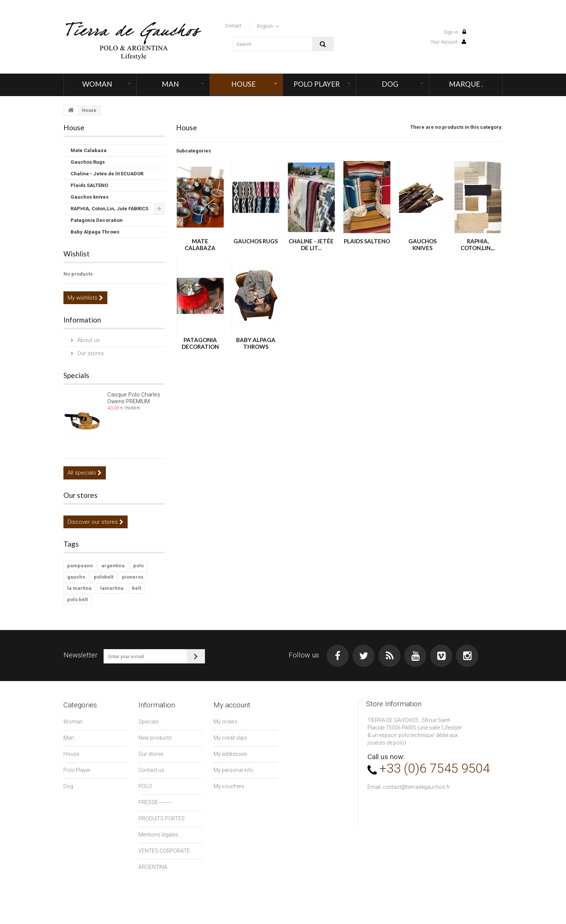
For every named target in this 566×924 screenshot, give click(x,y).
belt (137, 588)
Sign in (455, 32)
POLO (145, 786)
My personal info (233, 770)
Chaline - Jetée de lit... (311, 244)
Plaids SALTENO (89, 185)
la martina (79, 588)
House (243, 84)
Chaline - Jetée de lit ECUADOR (107, 174)
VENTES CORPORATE (164, 851)
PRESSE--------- (155, 802)
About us (88, 340)
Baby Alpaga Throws (95, 232)
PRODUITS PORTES (162, 818)
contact (233, 26)
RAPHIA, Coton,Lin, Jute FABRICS (109, 209)
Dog (390, 84)
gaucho (76, 577)
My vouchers (229, 786)
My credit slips (230, 738)
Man (170, 84)
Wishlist (77, 254)
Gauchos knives (90, 197)
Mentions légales (158, 835)
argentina (113, 566)
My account (232, 705)
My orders (226, 722)
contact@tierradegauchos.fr (416, 787)
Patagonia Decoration (97, 220)
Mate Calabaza (89, 150)
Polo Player (317, 84)
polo (138, 566)
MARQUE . (466, 84)
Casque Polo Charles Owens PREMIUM (134, 398)
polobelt (104, 577)
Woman (97, 84)
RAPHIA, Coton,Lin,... (478, 244)
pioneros (133, 577)
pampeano (80, 566)
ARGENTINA (153, 867)
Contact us (151, 770)
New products (155, 738)
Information (82, 320)
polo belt (78, 599)
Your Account (448, 42)
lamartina (112, 588)
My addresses (230, 754)
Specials (76, 375)
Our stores (90, 353)
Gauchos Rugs (88, 162)
